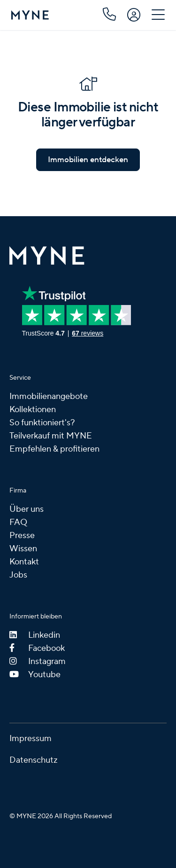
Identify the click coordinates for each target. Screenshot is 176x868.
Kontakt (24, 562)
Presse (22, 536)
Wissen (23, 549)
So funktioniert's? (42, 423)
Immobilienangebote (49, 396)
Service (20, 378)
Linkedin (35, 635)
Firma (18, 491)
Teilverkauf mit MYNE (51, 436)
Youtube (35, 675)
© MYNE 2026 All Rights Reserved (61, 816)
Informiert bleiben (36, 617)
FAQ (18, 522)
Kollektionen (33, 410)
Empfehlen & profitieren (54, 449)
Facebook (37, 648)
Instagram (38, 661)
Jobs (18, 575)
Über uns (27, 509)
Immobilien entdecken (88, 160)
